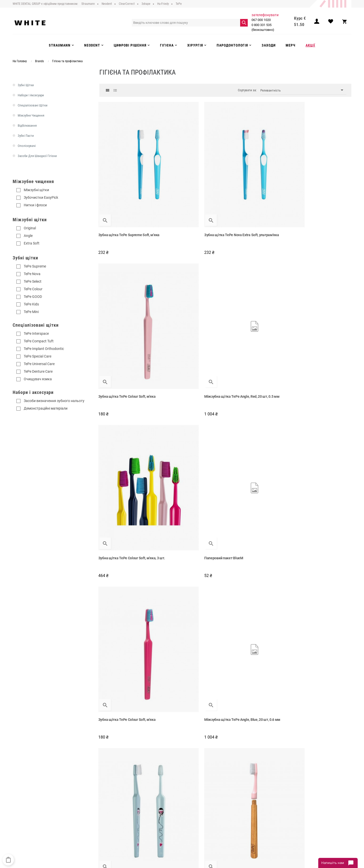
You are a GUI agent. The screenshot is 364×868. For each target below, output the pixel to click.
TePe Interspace (36, 333)
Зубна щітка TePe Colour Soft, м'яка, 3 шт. (123, 292)
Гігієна (191, 814)
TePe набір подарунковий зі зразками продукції (316, 399)
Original (30, 228)
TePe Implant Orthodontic (44, 349)
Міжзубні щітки (36, 190)
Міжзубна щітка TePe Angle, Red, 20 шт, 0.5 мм (321, 184)
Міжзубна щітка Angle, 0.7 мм (124, 505)
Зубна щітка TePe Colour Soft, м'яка (258, 181)
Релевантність (303, 90)
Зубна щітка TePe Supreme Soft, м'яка (125, 184)
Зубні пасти (26, 136)
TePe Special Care (38, 356)
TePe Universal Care (39, 364)
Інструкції (114, 819)
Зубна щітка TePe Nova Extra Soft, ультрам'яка (191, 184)
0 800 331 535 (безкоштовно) (264, 27)
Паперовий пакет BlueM (184, 289)
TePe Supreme (35, 266)
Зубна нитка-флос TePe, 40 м (252, 505)
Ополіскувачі (27, 146)
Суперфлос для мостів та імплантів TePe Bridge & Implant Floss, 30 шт (193, 723)
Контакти (114, 825)
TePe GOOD (33, 297)
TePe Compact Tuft (39, 341)
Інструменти (195, 809)
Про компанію (117, 794)
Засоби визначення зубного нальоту (54, 401)
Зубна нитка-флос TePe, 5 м (251, 613)
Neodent (192, 799)
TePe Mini (31, 312)
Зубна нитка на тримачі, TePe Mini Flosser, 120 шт (127, 723)
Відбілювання (27, 126)
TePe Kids (31, 304)
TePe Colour (33, 289)
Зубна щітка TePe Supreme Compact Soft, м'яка (186, 507)
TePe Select (33, 281)
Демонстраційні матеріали (46, 408)
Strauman (193, 794)
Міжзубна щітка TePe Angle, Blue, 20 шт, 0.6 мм (321, 292)
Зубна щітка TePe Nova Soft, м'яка (192, 613)
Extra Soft (32, 243)
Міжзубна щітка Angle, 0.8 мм (124, 613)
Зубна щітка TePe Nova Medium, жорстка (255, 723)
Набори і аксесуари (31, 95)
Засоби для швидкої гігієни (37, 156)
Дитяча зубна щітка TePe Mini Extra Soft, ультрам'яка (128, 399)
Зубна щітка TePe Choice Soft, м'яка (188, 399)
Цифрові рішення (198, 804)
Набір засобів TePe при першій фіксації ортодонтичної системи (320, 723)
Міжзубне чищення (31, 115)
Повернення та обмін (122, 814)
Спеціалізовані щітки (33, 105)
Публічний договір (120, 799)
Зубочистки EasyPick (41, 197)
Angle (28, 236)
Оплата (112, 809)
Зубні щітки (26, 85)
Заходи (191, 819)
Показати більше (225, 754)
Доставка (114, 804)
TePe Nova (32, 274)
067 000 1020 (263, 20)
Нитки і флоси (35, 205)
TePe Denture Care (38, 371)
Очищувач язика (38, 379)
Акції (189, 825)
